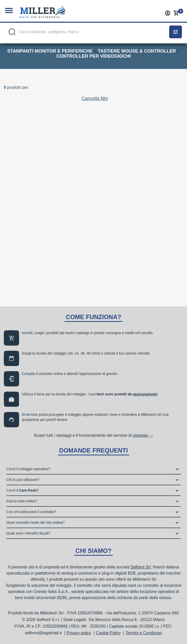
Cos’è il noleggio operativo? (28, 469)
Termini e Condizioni (144, 633)
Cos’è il (22, 490)
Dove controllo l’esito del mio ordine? (36, 523)
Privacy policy (79, 633)
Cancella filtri (95, 93)
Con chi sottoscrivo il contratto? (31, 512)
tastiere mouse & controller (137, 51)
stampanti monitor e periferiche (50, 51)
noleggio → (143, 435)
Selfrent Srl (141, 567)
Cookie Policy (108, 633)
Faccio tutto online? (22, 501)
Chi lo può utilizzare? (23, 480)
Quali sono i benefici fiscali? (28, 533)
